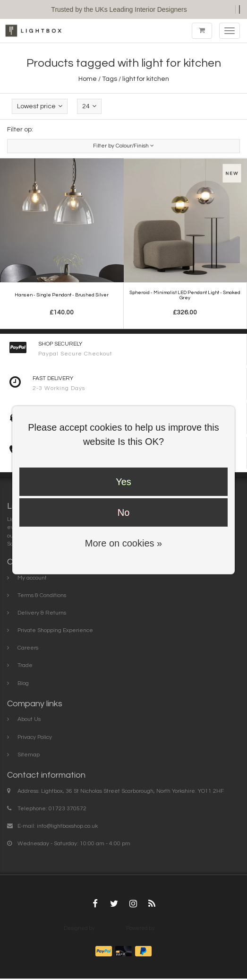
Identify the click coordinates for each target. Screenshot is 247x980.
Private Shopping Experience (55, 630)
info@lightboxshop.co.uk (67, 826)
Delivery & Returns (42, 613)
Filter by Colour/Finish (123, 146)
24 (89, 106)
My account (32, 578)
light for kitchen (146, 79)
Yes (123, 482)
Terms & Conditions (42, 595)
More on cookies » (123, 543)
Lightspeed (169, 928)
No (124, 512)
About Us (29, 719)
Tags (110, 79)
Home (88, 79)
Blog (23, 683)
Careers (28, 648)
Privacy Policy (35, 737)
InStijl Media (110, 928)
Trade (25, 665)
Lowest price (40, 106)
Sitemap (29, 755)
